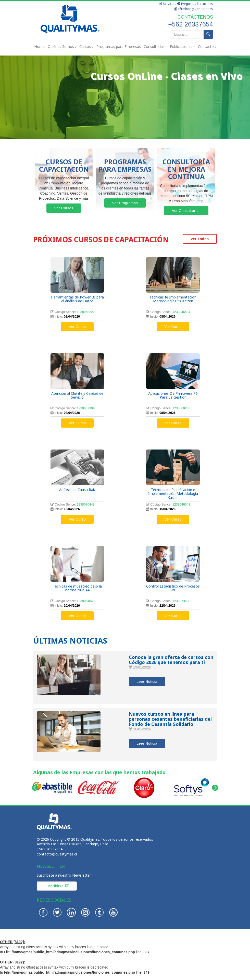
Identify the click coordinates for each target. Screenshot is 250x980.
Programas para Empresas (119, 46)
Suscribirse (57, 886)
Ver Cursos (64, 208)
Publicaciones (182, 46)
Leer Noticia (147, 682)
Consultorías (155, 46)
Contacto (207, 46)
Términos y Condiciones (193, 9)
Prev (35, 788)
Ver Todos (200, 239)
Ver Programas (125, 203)
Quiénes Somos (62, 46)
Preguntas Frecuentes (195, 4)
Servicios (168, 4)
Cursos (86, 46)
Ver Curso (77, 327)
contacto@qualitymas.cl (57, 854)
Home (39, 46)
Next (215, 788)
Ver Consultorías (186, 211)
